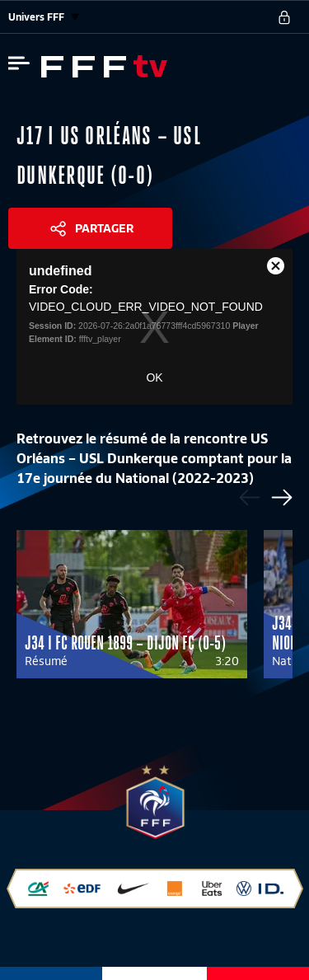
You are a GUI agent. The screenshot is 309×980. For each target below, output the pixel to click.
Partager (104, 228)
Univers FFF (44, 17)
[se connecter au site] (284, 17)
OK (154, 377)
